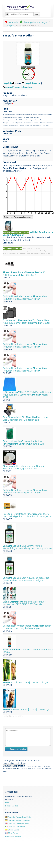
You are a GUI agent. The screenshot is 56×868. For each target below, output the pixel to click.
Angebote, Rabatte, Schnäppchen (19, 820)
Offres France (11, 833)
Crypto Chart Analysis (13, 836)
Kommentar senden (16, 749)
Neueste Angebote (12, 806)
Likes (7, 803)
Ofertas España (12, 830)
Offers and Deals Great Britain (17, 823)
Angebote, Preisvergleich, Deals (18, 817)
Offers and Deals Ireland (15, 827)
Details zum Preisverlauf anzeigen (18, 217)
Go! (37, 14)
